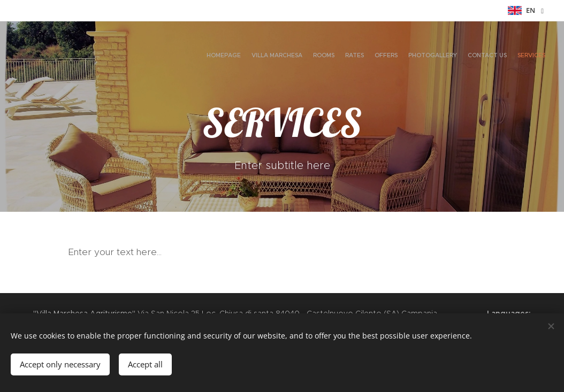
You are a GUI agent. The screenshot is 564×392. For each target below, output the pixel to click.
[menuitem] (472, 56)
